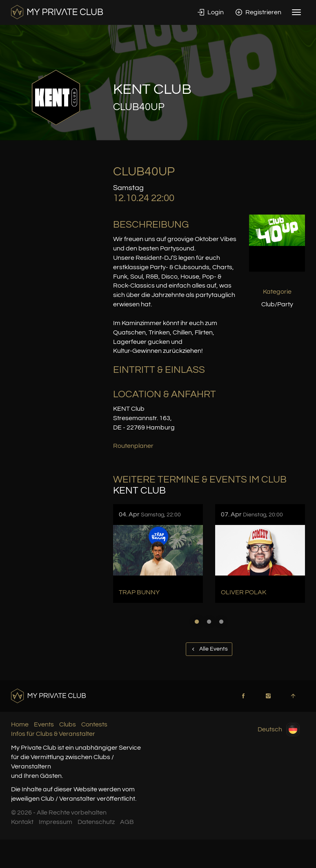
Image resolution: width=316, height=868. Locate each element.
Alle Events (209, 649)
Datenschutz (96, 822)
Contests (94, 724)
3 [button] (221, 622)
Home (20, 724)
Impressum (56, 822)
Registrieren (258, 12)
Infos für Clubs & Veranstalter (53, 734)
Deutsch (279, 730)
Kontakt (22, 822)
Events (44, 724)
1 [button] (197, 622)
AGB (127, 822)
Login (211, 12)
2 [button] (209, 622)
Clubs (68, 724)
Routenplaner (133, 446)
